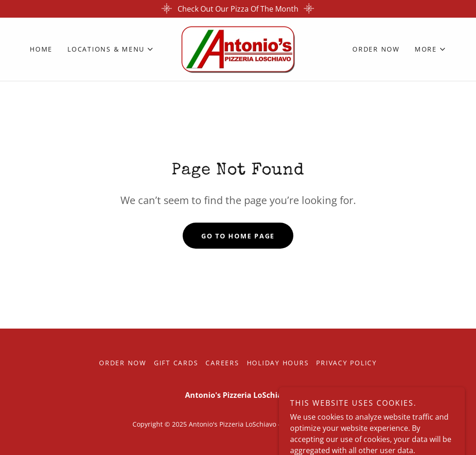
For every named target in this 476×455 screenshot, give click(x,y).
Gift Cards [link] (176, 363)
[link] (238, 48)
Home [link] (41, 49)
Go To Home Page (238, 236)
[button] (111, 49)
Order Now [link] (376, 49)
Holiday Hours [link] (278, 363)
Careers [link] (222, 363)
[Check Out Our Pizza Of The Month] (238, 9)
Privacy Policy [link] (347, 363)
